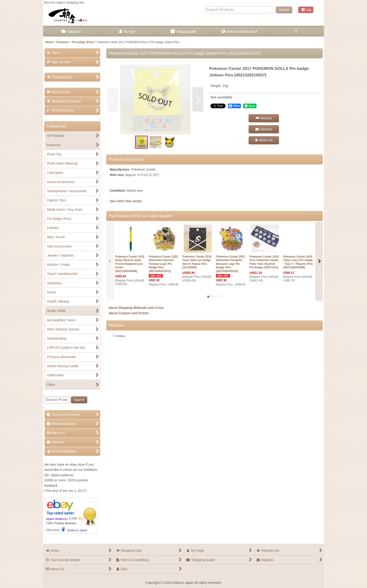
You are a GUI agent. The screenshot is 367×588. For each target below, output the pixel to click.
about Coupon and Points (129, 313)
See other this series (126, 201)
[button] (296, 32)
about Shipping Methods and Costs (136, 308)
